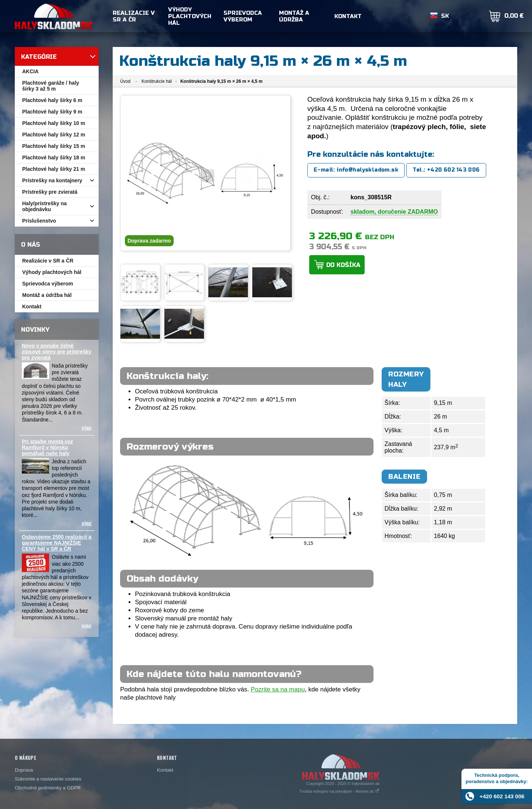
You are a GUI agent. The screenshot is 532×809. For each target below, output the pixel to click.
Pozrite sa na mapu (278, 689)
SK (445, 16)
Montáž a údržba (294, 16)
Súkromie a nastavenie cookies (48, 779)
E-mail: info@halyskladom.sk (356, 170)
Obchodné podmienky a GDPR (48, 788)
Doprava (24, 770)
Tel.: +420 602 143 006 (446, 170)
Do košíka (343, 265)
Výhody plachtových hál (190, 16)
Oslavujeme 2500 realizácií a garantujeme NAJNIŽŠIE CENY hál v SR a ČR (57, 543)
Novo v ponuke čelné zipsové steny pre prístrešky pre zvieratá (57, 352)
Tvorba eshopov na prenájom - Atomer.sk (339, 791)
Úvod (125, 81)
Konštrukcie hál (157, 81)
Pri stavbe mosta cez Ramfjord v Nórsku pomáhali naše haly (47, 447)
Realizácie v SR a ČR (134, 16)
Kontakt (348, 16)
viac (87, 428)
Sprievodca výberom (243, 16)
